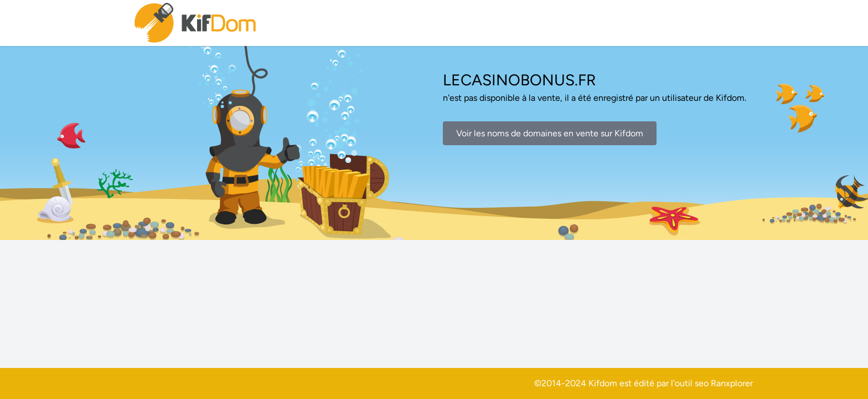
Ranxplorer (732, 383)
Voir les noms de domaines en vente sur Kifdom (550, 133)
